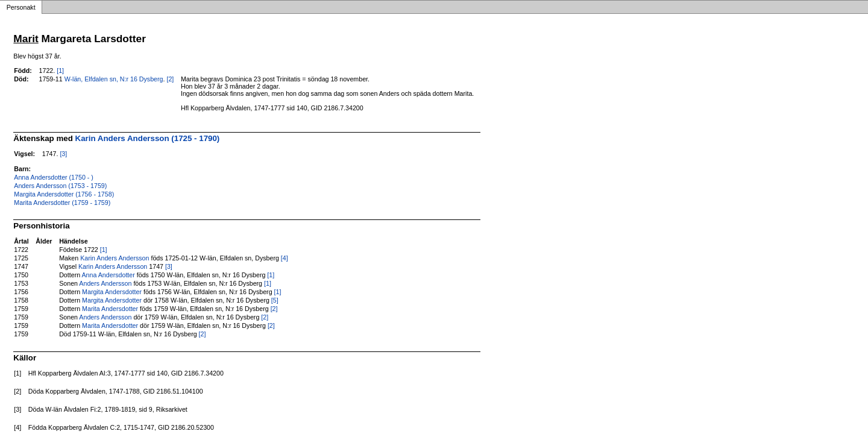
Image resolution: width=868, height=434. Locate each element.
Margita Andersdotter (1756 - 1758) (64, 194)
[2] (170, 79)
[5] (275, 300)
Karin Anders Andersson (115, 258)
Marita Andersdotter (110, 309)
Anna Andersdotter (108, 275)
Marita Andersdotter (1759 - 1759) (62, 203)
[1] (60, 71)
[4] (285, 258)
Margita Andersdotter (112, 292)
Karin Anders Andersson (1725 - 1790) (148, 138)
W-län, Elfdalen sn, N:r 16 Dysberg (114, 79)
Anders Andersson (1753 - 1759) (60, 186)
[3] (63, 154)
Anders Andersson (105, 283)
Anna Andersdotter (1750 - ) (54, 177)
